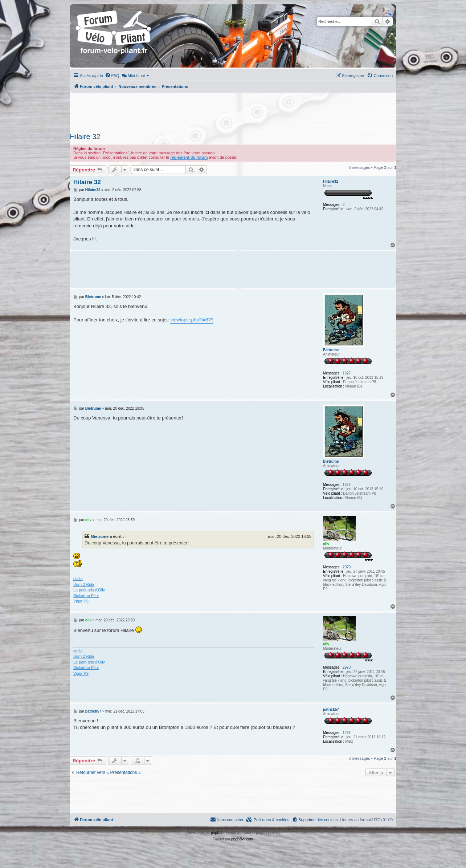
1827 (347, 373)
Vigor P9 (81, 601)
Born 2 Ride (84, 584)
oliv (326, 544)
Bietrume (331, 350)
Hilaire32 (331, 181)
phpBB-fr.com (242, 839)
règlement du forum (189, 157)
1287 (347, 733)
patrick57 (331, 709)
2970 (347, 567)
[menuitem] (112, 76)
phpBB (216, 833)
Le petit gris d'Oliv (89, 590)
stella (78, 579)
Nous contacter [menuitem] (227, 819)
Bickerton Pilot (86, 596)
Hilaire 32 (85, 137)
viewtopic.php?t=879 (192, 320)
